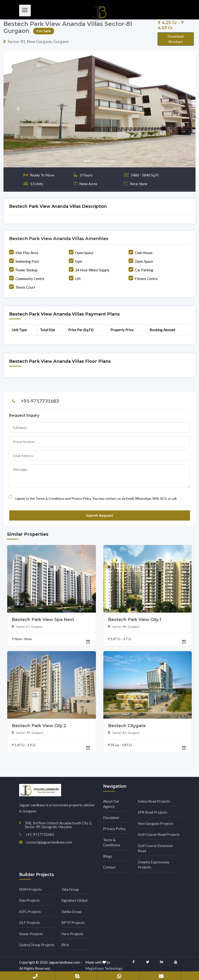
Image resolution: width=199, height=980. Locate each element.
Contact (109, 867)
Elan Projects (30, 900)
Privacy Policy (114, 829)
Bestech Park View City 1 (135, 620)
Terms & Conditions (112, 842)
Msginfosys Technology (104, 968)
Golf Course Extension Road (155, 848)
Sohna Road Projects (154, 801)
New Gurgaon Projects (156, 823)
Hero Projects (72, 934)
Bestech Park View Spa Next (43, 620)
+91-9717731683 (40, 401)
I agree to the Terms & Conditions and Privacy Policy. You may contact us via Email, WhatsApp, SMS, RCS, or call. (93, 497)
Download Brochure (176, 39)
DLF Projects (30, 923)
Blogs (108, 856)
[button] (18, 109)
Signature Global (74, 900)
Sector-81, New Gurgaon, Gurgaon (36, 41)
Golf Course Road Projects (159, 834)
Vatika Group (72, 912)
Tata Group (70, 889)
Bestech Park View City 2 (39, 726)
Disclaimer (111, 818)
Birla (65, 945)
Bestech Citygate (127, 726)
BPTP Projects (73, 923)
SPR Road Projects (153, 812)
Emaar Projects (31, 934)
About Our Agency (111, 804)
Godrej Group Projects (37, 945)
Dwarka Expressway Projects (154, 865)
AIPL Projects (30, 912)
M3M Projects (30, 889)
